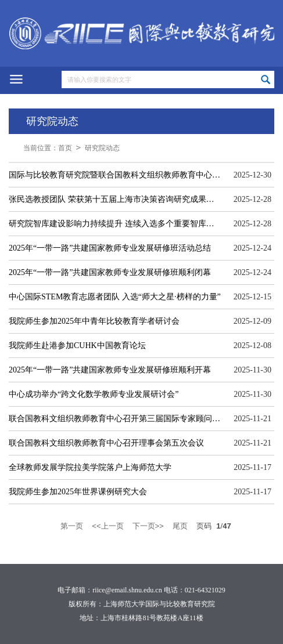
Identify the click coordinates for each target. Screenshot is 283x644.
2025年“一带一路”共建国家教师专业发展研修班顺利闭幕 (110, 272)
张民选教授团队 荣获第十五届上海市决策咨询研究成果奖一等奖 (115, 199)
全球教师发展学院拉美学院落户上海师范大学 (90, 467)
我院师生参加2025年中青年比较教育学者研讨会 (94, 321)
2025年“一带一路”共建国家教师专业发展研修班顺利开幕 (110, 370)
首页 (65, 148)
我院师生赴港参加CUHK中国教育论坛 (77, 345)
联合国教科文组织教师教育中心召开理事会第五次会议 (106, 443)
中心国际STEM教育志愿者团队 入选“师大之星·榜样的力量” (115, 297)
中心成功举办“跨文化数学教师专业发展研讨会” (94, 394)
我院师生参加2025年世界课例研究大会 (78, 492)
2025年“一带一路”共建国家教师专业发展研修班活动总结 (110, 248)
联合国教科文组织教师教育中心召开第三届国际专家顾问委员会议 (115, 419)
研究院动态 (102, 148)
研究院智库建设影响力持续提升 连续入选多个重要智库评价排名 (115, 224)
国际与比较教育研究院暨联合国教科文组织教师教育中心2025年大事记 (115, 175)
